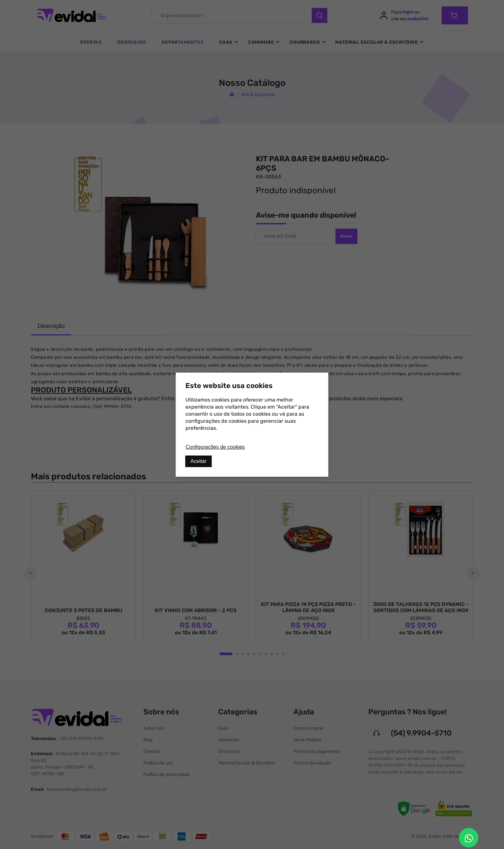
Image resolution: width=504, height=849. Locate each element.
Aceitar (199, 461)
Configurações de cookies (215, 447)
